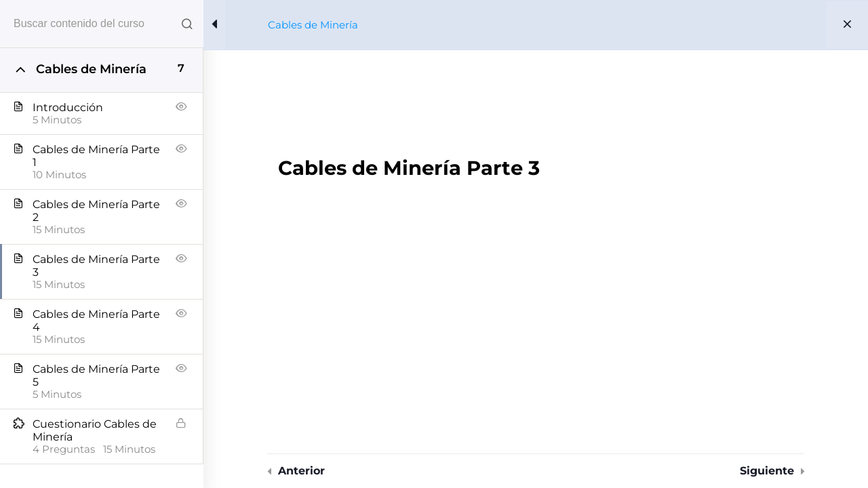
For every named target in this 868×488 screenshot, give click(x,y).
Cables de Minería (313, 25)
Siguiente (767, 471)
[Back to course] (847, 25)
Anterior (301, 471)
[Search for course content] (187, 24)
